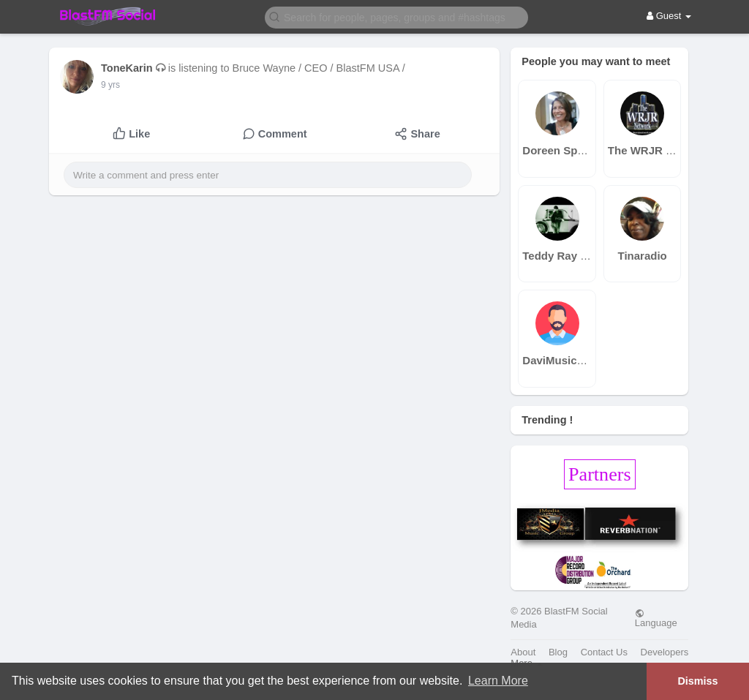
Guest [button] (669, 16)
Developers (665, 652)
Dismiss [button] (697, 681)
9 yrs (110, 85)
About (523, 652)
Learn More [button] (498, 681)
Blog (558, 652)
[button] (396, 16)
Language (656, 618)
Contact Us (604, 652)
